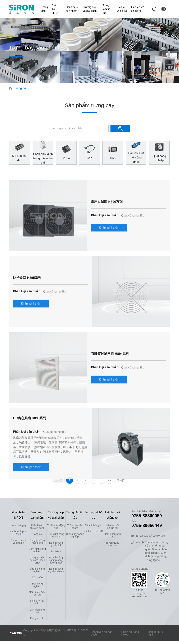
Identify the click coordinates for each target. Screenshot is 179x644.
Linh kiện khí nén (37, 602)
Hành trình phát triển (19, 533)
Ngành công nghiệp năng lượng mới (56, 560)
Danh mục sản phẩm (72, 9)
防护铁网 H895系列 (27, 325)
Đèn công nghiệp (37, 585)
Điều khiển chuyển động (37, 527)
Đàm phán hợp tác (112, 535)
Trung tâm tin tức (106, 9)
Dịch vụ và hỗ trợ (122, 9)
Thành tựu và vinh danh (18, 541)
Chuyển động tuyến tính (37, 541)
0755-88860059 (147, 516)
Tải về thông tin (94, 525)
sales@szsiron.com (155, 536)
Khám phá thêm (109, 275)
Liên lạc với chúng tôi (138, 9)
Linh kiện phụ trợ (37, 611)
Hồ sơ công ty (18, 525)
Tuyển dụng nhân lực (112, 544)
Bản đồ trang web (131, 633)
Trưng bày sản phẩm (34, 49)
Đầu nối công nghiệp (37, 570)
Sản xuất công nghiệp (56, 535)
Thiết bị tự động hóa (56, 527)
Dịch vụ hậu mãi (94, 531)
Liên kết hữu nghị (155, 633)
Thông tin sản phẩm (75, 527)
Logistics (56, 551)
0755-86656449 (147, 525)
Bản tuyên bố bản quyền (102, 633)
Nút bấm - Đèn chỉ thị (37, 594)
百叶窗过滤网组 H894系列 (110, 401)
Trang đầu (45, 9)
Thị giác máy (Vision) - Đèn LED (37, 560)
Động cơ (37, 534)
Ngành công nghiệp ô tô (56, 544)
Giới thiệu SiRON (56, 9)
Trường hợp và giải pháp (90, 9)
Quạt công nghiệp (133, 263)
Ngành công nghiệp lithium (56, 570)
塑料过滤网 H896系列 (107, 249)
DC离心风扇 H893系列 (30, 466)
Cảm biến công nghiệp (37, 550)
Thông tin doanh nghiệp (75, 535)
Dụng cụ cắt (37, 618)
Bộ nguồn (37, 577)
